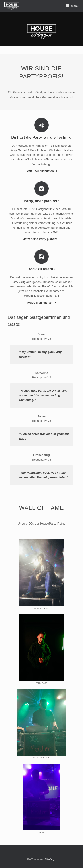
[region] (41, 29)
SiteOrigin (50, 859)
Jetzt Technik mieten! (41, 171)
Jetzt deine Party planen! (41, 239)
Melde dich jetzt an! (42, 303)
